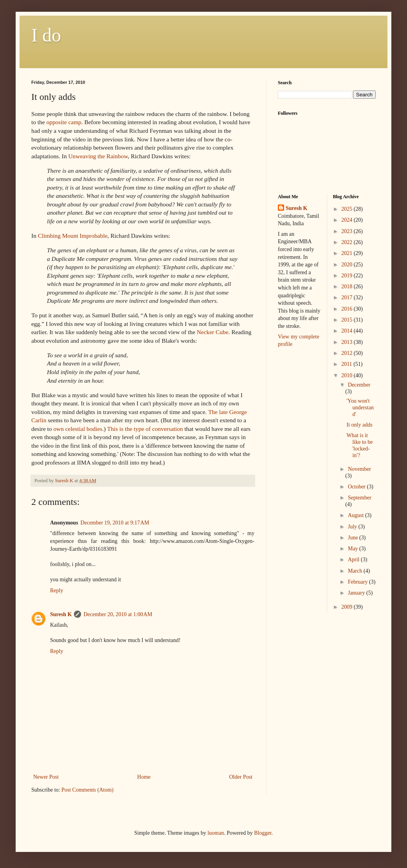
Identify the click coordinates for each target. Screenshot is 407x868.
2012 (348, 353)
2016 (348, 309)
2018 (348, 287)
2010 (348, 375)
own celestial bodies (78, 429)
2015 (348, 320)
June (354, 538)
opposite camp (64, 122)
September (360, 498)
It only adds (359, 425)
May (354, 549)
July (353, 527)
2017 (348, 297)
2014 (348, 331)
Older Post (241, 777)
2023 (348, 231)
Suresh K (61, 614)
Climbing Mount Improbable (73, 236)
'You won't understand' (360, 408)
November (359, 469)
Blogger (263, 833)
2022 (348, 242)
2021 (348, 253)
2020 (348, 265)
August (357, 515)
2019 (348, 276)
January (357, 593)
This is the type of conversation (145, 429)
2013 (348, 342)
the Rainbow (98, 156)
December (359, 385)
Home (144, 777)
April (354, 560)
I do (46, 35)
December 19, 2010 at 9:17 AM (115, 523)
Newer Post (46, 777)
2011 (347, 364)
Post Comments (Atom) (87, 790)
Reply (57, 590)
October (357, 487)
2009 (348, 607)
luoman (216, 833)
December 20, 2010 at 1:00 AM (118, 614)
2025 (348, 209)
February (358, 582)
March (356, 571)
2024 (348, 220)
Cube (212, 332)
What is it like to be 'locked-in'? (359, 445)
